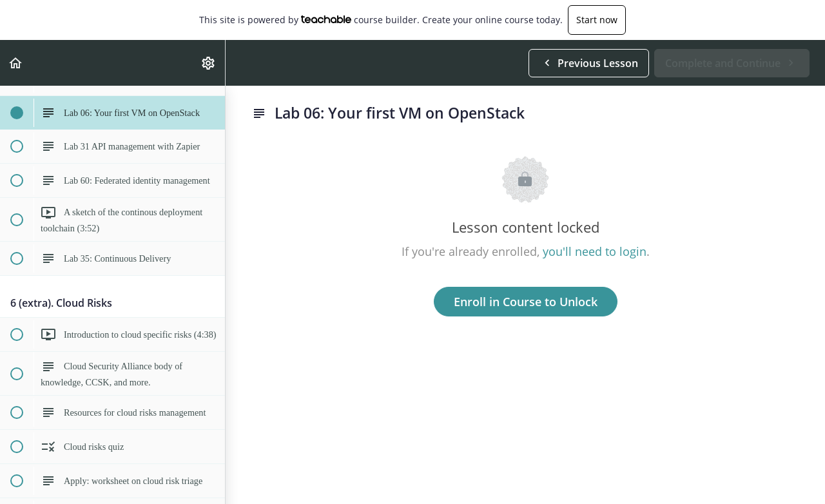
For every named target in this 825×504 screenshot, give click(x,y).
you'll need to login (595, 251)
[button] (16, 63)
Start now (597, 20)
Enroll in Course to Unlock (526, 302)
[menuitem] (209, 63)
